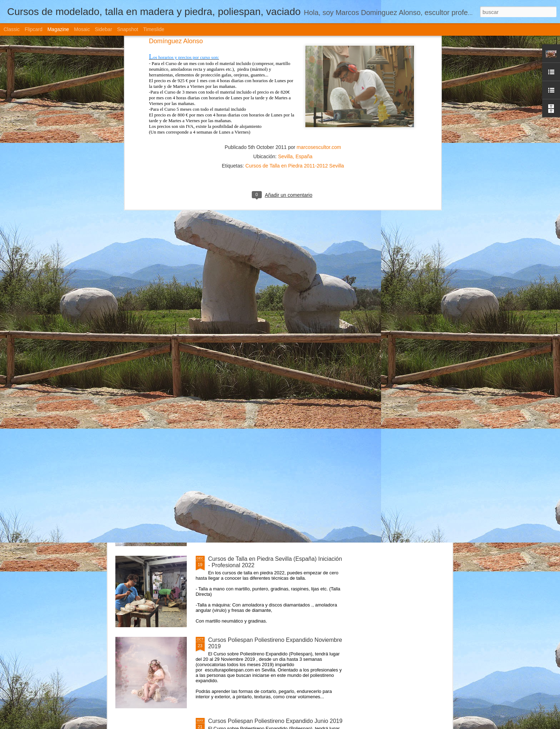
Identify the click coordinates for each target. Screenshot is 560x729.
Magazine (58, 29)
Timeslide (154, 29)
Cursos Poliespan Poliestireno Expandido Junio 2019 (275, 721)
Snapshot (128, 29)
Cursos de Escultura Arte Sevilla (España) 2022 (269, 397)
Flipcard (34, 29)
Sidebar (104, 29)
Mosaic (82, 29)
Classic (12, 29)
